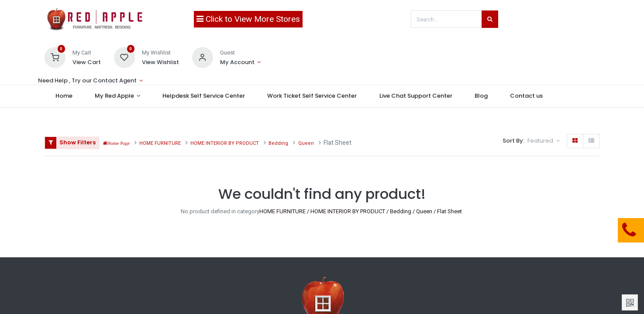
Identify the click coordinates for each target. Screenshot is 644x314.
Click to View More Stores (248, 19)
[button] (543, 141)
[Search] (490, 19)
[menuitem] (64, 96)
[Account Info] (240, 62)
